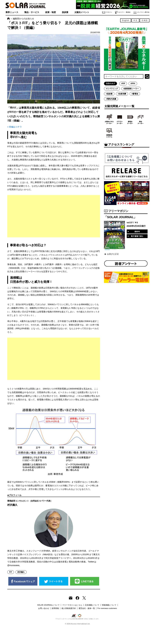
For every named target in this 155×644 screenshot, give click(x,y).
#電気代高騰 (111, 99)
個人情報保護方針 (69, 608)
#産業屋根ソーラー (131, 89)
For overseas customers (107, 608)
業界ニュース (12, 12)
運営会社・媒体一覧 (87, 608)
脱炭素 (65, 12)
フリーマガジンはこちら (72, 605)
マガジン (107, 12)
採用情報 (55, 608)
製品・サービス (32, 12)
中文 (135, 20)
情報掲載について (109, 605)
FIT (11, 572)
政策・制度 (51, 12)
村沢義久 (21, 572)
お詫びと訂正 (113, 254)
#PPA (133, 84)
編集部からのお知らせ (23, 19)
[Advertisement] (54, 216)
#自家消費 (122, 94)
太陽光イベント (82, 12)
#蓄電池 (135, 94)
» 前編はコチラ (15, 127)
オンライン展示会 (141, 12)
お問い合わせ (44, 608)
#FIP (123, 84)
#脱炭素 (109, 94)
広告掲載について (92, 605)
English (126, 20)
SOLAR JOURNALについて (48, 605)
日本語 (145, 20)
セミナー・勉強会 (123, 12)
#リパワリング (112, 89)
